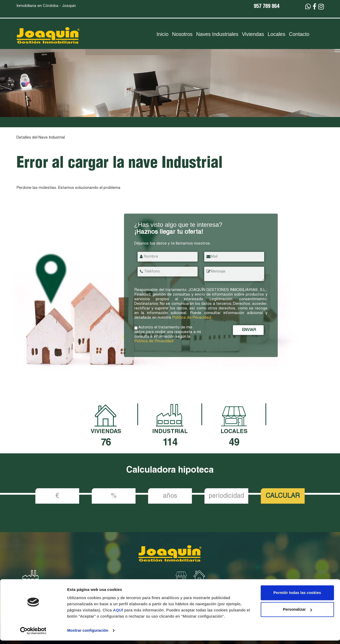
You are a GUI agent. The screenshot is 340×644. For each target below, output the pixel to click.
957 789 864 (266, 7)
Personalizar (297, 613)
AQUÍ (119, 614)
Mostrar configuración (88, 634)
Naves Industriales (217, 34)
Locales (277, 34)
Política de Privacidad (192, 318)
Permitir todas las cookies (297, 596)
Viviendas (253, 34)
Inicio (163, 34)
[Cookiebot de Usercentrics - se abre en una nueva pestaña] (33, 634)
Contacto (299, 34)
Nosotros (182, 34)
